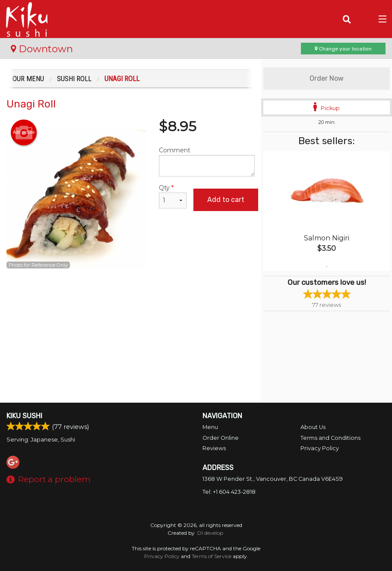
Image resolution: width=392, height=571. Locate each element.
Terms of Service (212, 556)
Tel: (229, 492)
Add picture (24, 132)
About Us (313, 427)
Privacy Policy (320, 448)
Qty (172, 196)
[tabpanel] (327, 211)
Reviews (214, 448)
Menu (210, 427)
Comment (207, 161)
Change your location (343, 49)
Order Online (221, 438)
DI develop (210, 533)
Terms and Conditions (330, 438)
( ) (364, 19)
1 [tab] (327, 267)
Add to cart (226, 200)
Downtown (42, 49)
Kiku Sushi (24, 416)
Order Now (327, 78)
